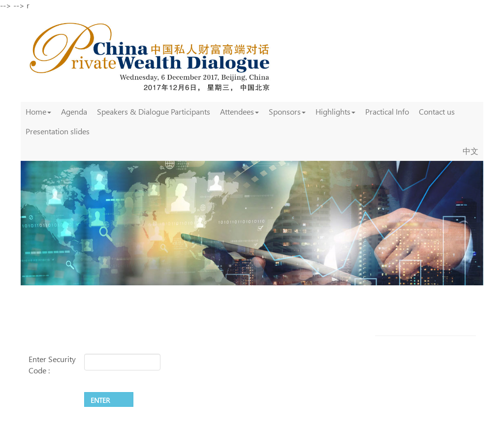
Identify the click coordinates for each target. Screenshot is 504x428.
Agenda (74, 111)
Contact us (437, 111)
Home (38, 111)
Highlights (335, 111)
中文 (471, 151)
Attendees (239, 111)
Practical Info (387, 111)
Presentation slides (58, 131)
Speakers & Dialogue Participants (154, 111)
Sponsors (287, 111)
